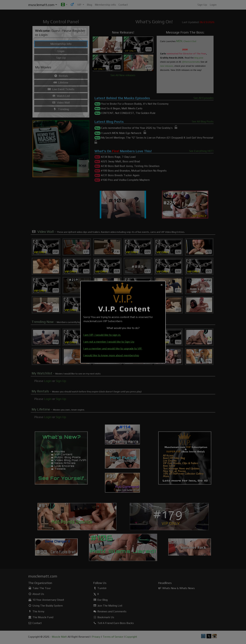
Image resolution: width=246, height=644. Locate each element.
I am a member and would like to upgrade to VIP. (113, 349)
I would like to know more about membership (111, 355)
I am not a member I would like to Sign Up (109, 342)
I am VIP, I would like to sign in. (102, 335)
